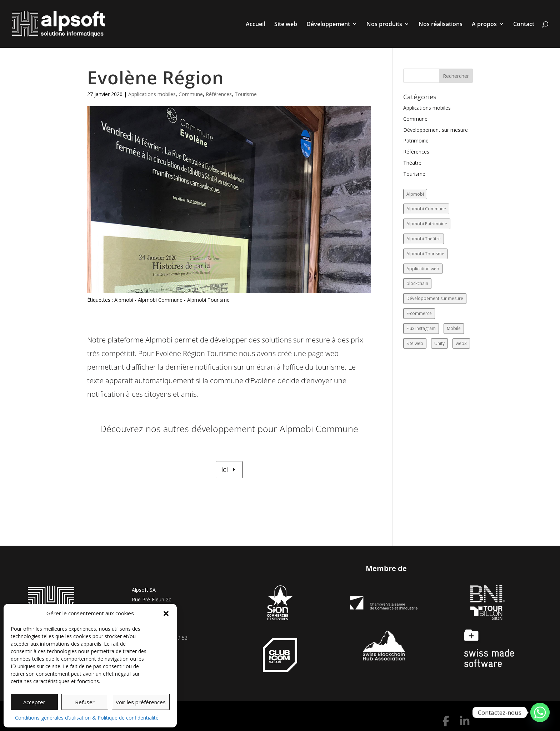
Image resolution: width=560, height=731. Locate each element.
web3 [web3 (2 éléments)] (461, 343)
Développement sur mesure (436, 130)
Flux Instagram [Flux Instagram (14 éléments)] (421, 328)
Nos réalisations (441, 25)
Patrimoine (416, 141)
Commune (191, 94)
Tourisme (246, 94)
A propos (484, 25)
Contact (524, 25)
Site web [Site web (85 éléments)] (415, 343)
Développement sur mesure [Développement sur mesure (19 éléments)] (435, 298)
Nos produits (384, 25)
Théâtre (412, 163)
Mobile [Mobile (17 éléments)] (454, 328)
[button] (166, 614)
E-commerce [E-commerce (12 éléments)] (419, 313)
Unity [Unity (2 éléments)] (439, 343)
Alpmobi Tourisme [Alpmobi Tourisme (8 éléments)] (425, 254)
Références (219, 94)
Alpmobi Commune (160, 300)
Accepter (34, 702)
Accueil (255, 25)
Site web (286, 25)
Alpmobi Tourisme (208, 300)
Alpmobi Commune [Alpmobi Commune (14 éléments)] (426, 209)
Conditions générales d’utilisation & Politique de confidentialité (87, 718)
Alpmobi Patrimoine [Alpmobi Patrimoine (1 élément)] (427, 224)
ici (224, 469)
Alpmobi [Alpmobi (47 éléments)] (415, 194)
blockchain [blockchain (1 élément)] (417, 283)
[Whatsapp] (540, 712)
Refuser (85, 702)
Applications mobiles (152, 94)
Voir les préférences (141, 702)
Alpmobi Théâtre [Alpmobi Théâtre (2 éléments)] (424, 239)
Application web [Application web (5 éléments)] (423, 269)
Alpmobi (124, 300)
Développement (328, 25)
